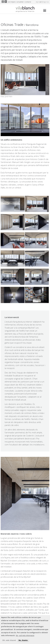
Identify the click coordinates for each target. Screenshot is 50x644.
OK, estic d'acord (9, 641)
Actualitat (20, 2)
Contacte (28, 2)
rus (48, 2)
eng (44, 2)
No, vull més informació (25, 636)
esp (37, 2)
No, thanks (23, 641)
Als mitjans (12, 2)
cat (40, 2)
